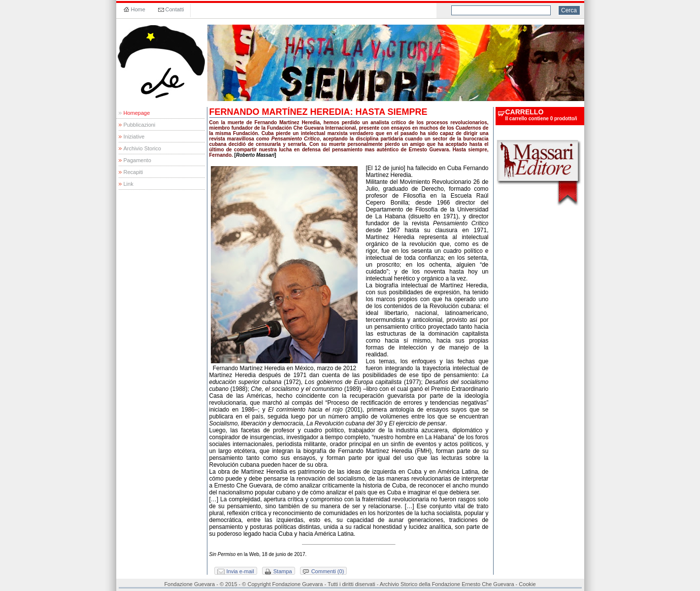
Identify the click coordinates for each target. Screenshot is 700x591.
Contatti (175, 9)
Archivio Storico (142, 148)
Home (138, 9)
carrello (525, 112)
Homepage (137, 113)
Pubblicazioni (140, 125)
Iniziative (134, 137)
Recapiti (133, 172)
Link (129, 184)
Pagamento (137, 160)
